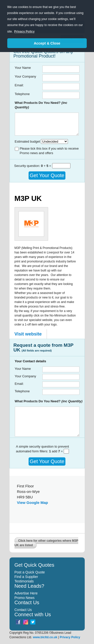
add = (56, 451)
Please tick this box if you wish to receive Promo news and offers (49, 151)
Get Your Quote (47, 175)
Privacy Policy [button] (24, 32)
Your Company (26, 76)
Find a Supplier (26, 577)
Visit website (28, 334)
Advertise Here (26, 593)
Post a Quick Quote (30, 572)
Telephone (22, 94)
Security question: (28, 166)
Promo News (25, 598)
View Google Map (33, 503)
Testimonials (24, 581)
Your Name (23, 68)
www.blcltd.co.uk (45, 637)
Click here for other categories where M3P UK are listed (46, 543)
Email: (19, 85)
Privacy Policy (70, 637)
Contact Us (23, 610)
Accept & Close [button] (47, 43)
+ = (46, 166)
